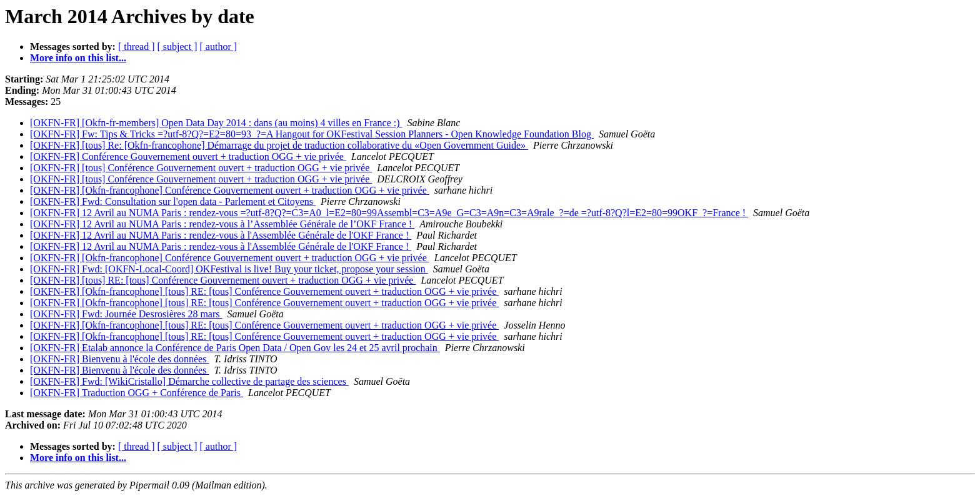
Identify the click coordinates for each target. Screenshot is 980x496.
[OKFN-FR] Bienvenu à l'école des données (119, 359)
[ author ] (219, 47)
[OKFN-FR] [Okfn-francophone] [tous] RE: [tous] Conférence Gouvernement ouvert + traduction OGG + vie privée (264, 291)
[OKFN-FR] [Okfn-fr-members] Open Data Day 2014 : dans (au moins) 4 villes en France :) (216, 123)
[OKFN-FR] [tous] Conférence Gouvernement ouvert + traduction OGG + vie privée (201, 168)
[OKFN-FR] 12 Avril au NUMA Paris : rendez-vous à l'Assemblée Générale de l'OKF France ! (221, 235)
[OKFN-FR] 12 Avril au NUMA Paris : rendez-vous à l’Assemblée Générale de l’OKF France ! (222, 224)
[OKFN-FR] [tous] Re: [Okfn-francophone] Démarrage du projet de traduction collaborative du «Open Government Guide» (279, 145)
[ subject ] (177, 47)
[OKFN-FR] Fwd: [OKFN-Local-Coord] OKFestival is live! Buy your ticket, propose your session (229, 269)
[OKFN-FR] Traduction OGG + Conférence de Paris (137, 393)
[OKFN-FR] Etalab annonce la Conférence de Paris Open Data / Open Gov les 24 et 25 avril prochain (235, 348)
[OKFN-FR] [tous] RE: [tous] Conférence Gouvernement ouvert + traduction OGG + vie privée (223, 280)
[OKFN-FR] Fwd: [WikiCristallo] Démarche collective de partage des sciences (189, 381)
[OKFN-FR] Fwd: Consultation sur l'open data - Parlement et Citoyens (173, 201)
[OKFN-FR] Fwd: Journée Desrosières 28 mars (126, 314)
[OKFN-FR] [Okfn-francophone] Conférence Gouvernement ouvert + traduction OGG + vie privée (230, 190)
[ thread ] (137, 47)
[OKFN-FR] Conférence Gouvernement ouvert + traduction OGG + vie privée (188, 156)
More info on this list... (78, 58)
